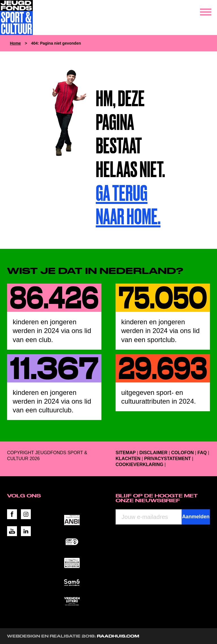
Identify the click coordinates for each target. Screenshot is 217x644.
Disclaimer (153, 453)
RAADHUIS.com (118, 636)
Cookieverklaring (139, 464)
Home (15, 43)
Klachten (128, 459)
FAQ (202, 453)
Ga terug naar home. (128, 205)
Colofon (183, 453)
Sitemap (126, 453)
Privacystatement (167, 459)
